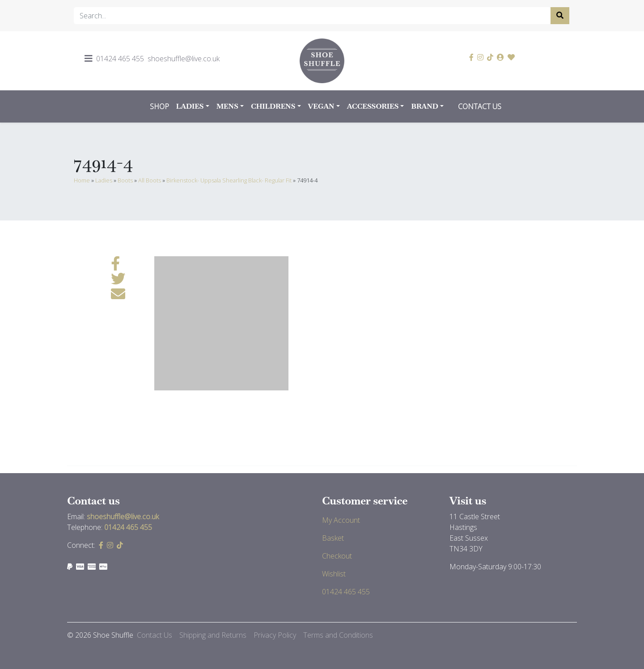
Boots (125, 180)
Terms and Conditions (338, 635)
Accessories (373, 106)
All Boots (150, 180)
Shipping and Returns (213, 635)
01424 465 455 (120, 59)
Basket (333, 538)
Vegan (321, 106)
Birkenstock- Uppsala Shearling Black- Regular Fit (229, 180)
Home (82, 180)
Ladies (190, 106)
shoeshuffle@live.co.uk (184, 59)
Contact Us (480, 106)
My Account (341, 520)
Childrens (273, 106)
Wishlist (334, 574)
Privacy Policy (275, 635)
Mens (227, 106)
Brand (425, 106)
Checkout (337, 556)
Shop (159, 106)
